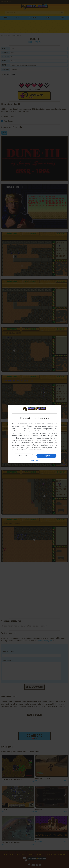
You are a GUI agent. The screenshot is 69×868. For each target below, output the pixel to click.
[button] (35, 461)
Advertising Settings (26, 447)
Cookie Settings (28, 450)
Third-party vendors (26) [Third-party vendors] (33, 436)
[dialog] (35, 434)
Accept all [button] (46, 456)
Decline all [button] (23, 456)
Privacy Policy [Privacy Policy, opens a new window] (39, 450)
